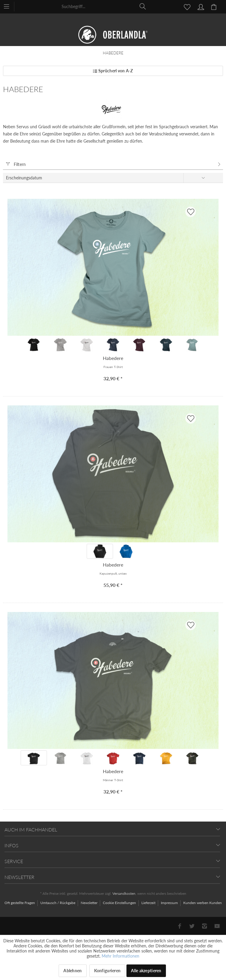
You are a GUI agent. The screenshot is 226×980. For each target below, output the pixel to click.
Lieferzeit (149, 903)
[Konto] (200, 6)
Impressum (170, 903)
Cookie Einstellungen (120, 903)
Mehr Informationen (120, 956)
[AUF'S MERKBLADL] (191, 212)
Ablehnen (72, 971)
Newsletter (90, 903)
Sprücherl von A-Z (113, 71)
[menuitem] (9, 6)
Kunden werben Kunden (203, 903)
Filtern (16, 164)
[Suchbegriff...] (104, 6)
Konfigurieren (107, 971)
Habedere (113, 358)
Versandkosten (124, 893)
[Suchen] (143, 6)
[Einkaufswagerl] (215, 6)
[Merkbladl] (185, 6)
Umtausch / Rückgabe (58, 903)
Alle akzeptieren (146, 971)
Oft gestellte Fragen (20, 903)
